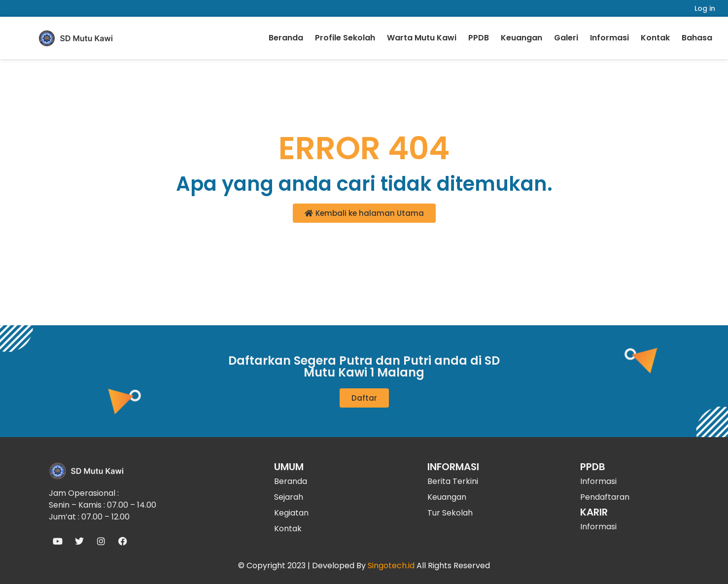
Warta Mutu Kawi (422, 38)
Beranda (286, 38)
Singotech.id (391, 566)
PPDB (479, 38)
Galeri (566, 38)
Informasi (609, 38)
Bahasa (697, 38)
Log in (705, 8)
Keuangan (521, 38)
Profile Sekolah (345, 38)
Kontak (655, 38)
